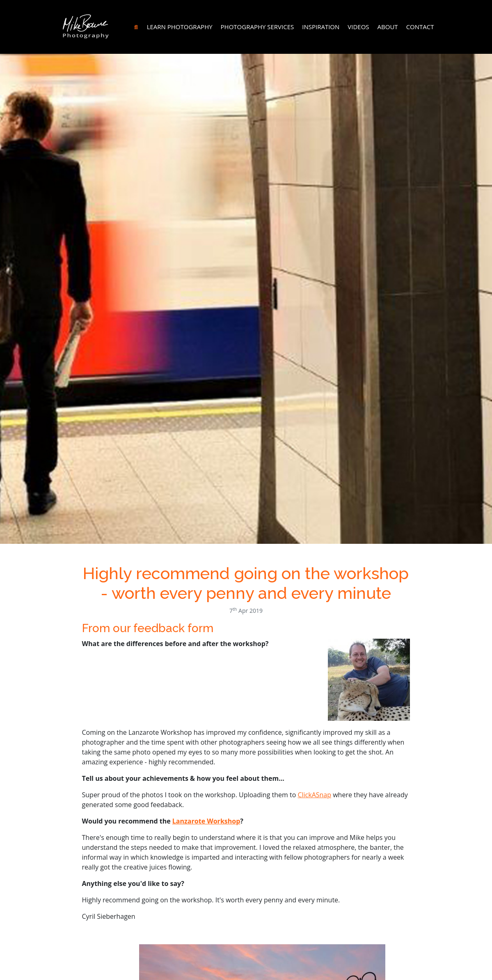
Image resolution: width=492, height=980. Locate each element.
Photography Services (257, 27)
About (388, 27)
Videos (358, 27)
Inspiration (321, 27)
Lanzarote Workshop (206, 821)
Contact (420, 27)
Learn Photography (180, 27)
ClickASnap (314, 795)
